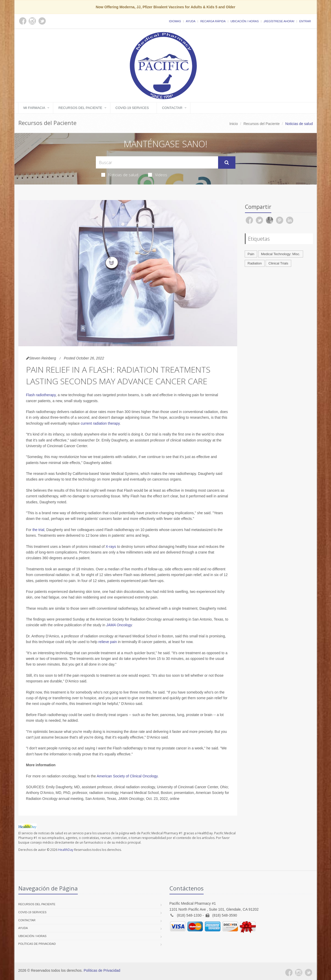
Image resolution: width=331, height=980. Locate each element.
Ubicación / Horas (245, 21)
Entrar (305, 21)
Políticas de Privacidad (37, 944)
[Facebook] (289, 972)
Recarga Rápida (213, 21)
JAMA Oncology (119, 625)
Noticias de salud (120, 175)
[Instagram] (299, 972)
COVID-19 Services (132, 108)
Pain (251, 254)
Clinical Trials (278, 263)
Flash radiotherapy (41, 395)
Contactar (172, 108)
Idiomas (175, 21)
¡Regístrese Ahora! (279, 21)
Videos (158, 175)
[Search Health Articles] (157, 162)
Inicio (234, 124)
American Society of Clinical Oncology (127, 776)
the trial (38, 530)
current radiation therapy (100, 423)
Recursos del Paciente (80, 108)
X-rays (111, 547)
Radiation (255, 263)
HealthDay (66, 850)
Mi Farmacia (34, 108)
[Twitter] (309, 972)
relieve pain (108, 642)
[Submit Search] (227, 163)
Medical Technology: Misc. (281, 254)
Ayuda (191, 21)
